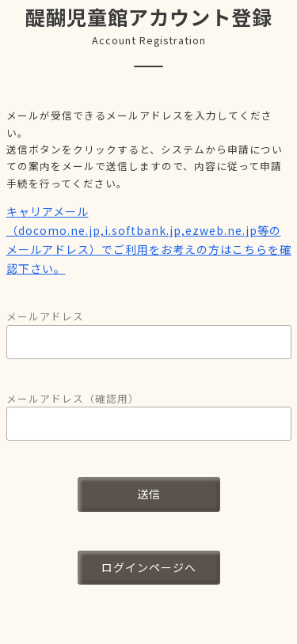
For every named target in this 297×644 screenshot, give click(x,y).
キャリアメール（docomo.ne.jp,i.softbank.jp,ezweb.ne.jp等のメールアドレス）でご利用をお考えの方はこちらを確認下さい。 (149, 239)
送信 (149, 494)
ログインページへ (149, 567)
